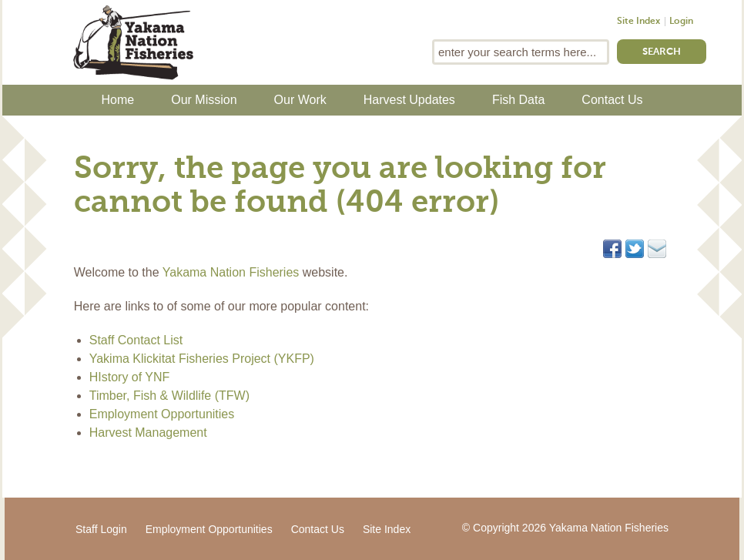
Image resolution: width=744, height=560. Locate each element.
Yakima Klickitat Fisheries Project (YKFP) (202, 359)
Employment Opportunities (162, 414)
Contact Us (612, 100)
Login (681, 22)
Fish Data (518, 100)
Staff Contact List (136, 340)
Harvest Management (148, 433)
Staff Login (101, 529)
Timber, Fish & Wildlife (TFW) (169, 396)
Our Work (300, 100)
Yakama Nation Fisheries (231, 272)
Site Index (638, 22)
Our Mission (204, 100)
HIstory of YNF (130, 377)
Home (118, 100)
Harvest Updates (409, 100)
